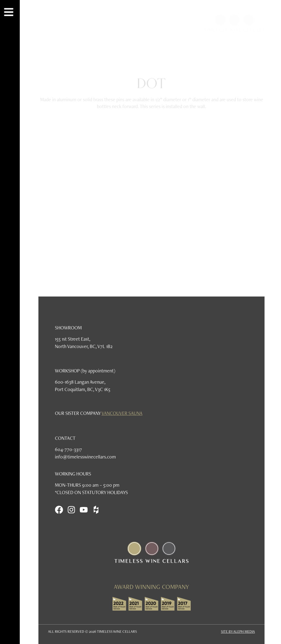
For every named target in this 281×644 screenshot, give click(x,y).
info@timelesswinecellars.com (85, 457)
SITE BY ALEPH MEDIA (238, 631)
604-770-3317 (68, 449)
